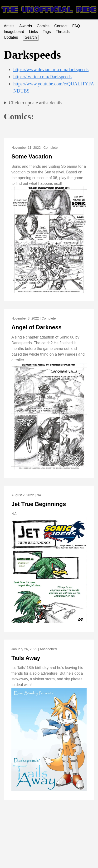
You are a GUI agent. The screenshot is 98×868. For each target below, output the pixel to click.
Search (31, 37)
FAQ (76, 26)
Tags (47, 32)
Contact (61, 26)
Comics (43, 26)
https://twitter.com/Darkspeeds (42, 77)
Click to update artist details (35, 103)
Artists (9, 26)
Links (33, 32)
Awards (26, 26)
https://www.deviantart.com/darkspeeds (51, 70)
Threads (63, 32)
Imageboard (14, 32)
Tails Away (26, 658)
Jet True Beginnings (39, 504)
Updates (11, 37)
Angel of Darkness (37, 327)
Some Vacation (32, 156)
